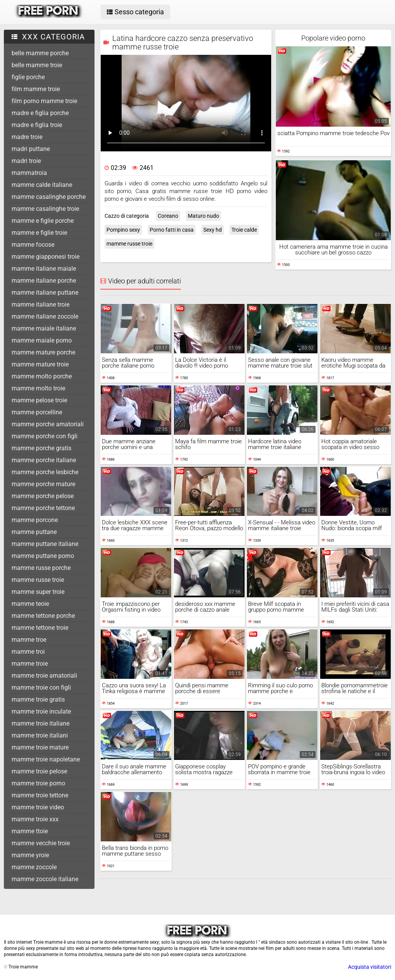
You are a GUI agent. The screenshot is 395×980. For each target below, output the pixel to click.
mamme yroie (30, 855)
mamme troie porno (38, 783)
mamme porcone (35, 520)
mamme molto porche (42, 376)
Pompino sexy (123, 230)
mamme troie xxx (35, 819)
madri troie (26, 161)
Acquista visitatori (370, 967)
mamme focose (33, 245)
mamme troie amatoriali (44, 676)
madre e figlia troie (37, 125)
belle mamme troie (37, 65)
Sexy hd (213, 230)
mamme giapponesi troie (46, 257)
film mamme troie (36, 89)
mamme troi (28, 652)
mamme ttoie (30, 831)
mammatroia (29, 173)
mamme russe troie (38, 580)
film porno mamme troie (44, 101)
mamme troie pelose (39, 771)
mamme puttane (34, 532)
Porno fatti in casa (172, 230)
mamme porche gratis (41, 448)
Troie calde (244, 230)
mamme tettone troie (40, 628)
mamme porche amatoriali (48, 424)
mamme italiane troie (41, 304)
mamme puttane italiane (45, 544)
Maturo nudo (203, 216)
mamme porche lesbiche (45, 472)
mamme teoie (30, 604)
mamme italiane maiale (44, 269)
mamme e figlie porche (43, 221)
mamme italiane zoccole (45, 316)
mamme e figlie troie (39, 233)
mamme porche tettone (43, 508)
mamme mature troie (40, 364)
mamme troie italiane (41, 723)
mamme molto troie (38, 388)
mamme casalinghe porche (49, 197)
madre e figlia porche (40, 113)
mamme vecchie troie (41, 843)
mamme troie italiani (40, 735)
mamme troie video (38, 807)
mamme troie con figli (41, 688)
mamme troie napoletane (46, 759)
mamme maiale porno (42, 340)
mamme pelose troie (39, 400)
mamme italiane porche (44, 281)
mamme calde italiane (42, 185)
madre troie (27, 137)
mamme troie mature (40, 747)
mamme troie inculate (41, 711)
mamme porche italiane (44, 460)
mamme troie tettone (40, 795)
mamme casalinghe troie (45, 209)
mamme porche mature (43, 484)
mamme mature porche (43, 352)
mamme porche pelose (43, 496)
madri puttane (31, 149)
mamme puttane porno (43, 556)
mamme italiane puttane (45, 292)
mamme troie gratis (38, 699)
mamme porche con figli (45, 436)
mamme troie (30, 664)
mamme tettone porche (43, 616)
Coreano (168, 216)
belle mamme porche (40, 53)
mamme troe (29, 640)
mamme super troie (38, 592)
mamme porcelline (37, 412)
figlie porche (28, 77)
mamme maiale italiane (44, 328)
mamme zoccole (34, 867)
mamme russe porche (41, 568)
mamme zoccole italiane (45, 879)
